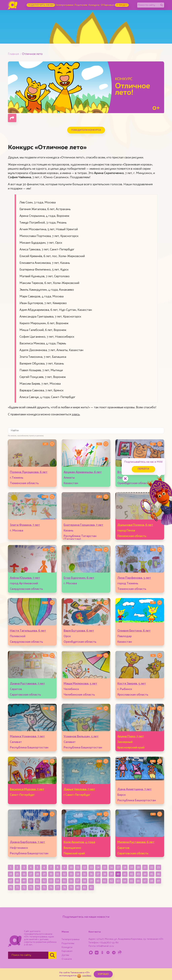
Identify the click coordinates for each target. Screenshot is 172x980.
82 (91, 887)
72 (24, 887)
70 (11, 887)
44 (145, 874)
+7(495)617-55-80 (109, 943)
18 (125, 867)
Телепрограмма (64, 5)
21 (145, 867)
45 (152, 874)
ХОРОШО (103, 974)
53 (51, 881)
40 (118, 874)
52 (44, 881)
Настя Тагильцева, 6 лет (28, 631)
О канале (67, 959)
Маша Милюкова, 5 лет (80, 684)
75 (44, 887)
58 (84, 881)
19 (132, 867)
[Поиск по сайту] (148, 5)
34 (78, 874)
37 (98, 874)
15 (105, 867)
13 (91, 867)
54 (58, 881)
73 (31, 887)
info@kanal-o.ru (105, 946)
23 (158, 867)
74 (37, 887)
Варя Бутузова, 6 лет (79, 631)
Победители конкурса (86, 130)
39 (111, 874)
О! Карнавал (108, 5)
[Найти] (162, 5)
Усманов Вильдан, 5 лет (81, 737)
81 (84, 887)
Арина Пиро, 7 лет (131, 737)
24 (11, 874)
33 (71, 874)
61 (105, 881)
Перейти (143, 469)
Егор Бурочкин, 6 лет (79, 578)
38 (105, 874)
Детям (65, 955)
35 (84, 874)
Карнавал (67, 951)
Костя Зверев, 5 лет (132, 684)
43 (138, 874)
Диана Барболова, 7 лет (27, 842)
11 (78, 867)
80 (78, 887)
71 (17, 887)
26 (24, 874)
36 (91, 874)
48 (17, 881)
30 (51, 874)
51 (37, 881)
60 (98, 881)
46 (158, 874)
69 (158, 881)
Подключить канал (41, 5)
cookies (87, 976)
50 (31, 881)
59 (91, 881)
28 (37, 874)
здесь (76, 414)
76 (51, 887)
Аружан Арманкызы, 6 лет (83, 472)
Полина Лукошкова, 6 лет (29, 472)
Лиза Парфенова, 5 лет (134, 578)
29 (44, 874)
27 (31, 874)
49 (24, 881)
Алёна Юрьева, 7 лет (25, 578)
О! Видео (122, 5)
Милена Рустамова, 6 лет (136, 842)
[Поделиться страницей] (12, 118)
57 (78, 881)
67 (145, 881)
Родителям (81, 5)
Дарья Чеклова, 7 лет (79, 789)
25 (17, 874)
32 (64, 874)
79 (71, 887)
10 (71, 867)
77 (58, 887)
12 (84, 867)
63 (118, 881)
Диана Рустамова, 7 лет (27, 684)
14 (98, 867)
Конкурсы (94, 5)
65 (132, 881)
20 (138, 867)
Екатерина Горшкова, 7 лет (83, 525)
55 (64, 881)
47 (11, 881)
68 (152, 881)
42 (132, 874)
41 (125, 874)
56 (71, 881)
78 (64, 887)
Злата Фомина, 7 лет (25, 525)
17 (118, 867)
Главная (13, 54)
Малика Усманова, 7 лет (27, 737)
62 (111, 881)
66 (138, 881)
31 (58, 874)
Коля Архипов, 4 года (79, 842)
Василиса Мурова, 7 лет (27, 789)
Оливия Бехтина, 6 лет (134, 631)
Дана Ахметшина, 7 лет (135, 789)
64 (125, 881)
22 (152, 867)
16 (111, 867)
